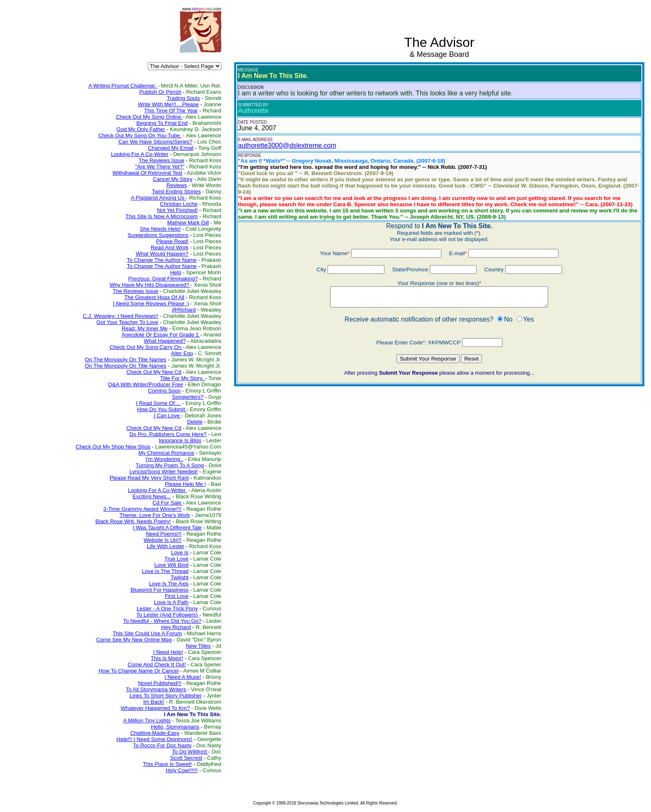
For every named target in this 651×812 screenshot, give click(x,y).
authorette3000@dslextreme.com (287, 145)
